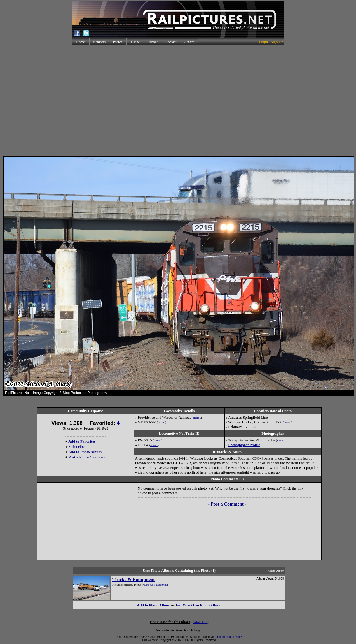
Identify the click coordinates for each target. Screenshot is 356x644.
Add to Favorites (82, 441)
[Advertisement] (177, 101)
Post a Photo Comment (87, 457)
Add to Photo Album (85, 452)
